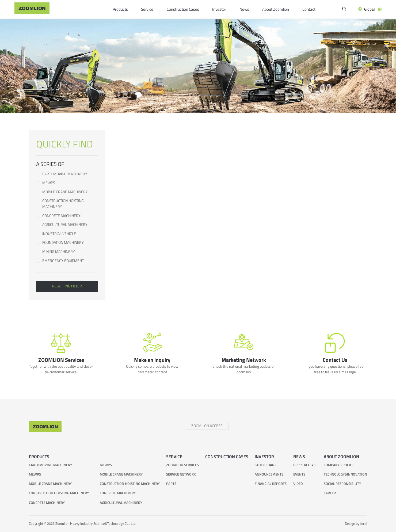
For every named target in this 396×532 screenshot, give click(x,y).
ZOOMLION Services (182, 465)
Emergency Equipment (67, 261)
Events (299, 475)
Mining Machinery (67, 252)
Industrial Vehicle (67, 234)
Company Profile (339, 465)
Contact (309, 9)
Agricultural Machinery (67, 225)
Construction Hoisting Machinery (67, 204)
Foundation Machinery (67, 243)
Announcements (269, 475)
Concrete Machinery (67, 216)
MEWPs (67, 183)
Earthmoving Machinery (67, 174)
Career (330, 493)
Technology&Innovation (345, 475)
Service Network (181, 475)
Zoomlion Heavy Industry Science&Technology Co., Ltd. (96, 524)
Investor (219, 9)
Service (147, 9)
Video (298, 484)
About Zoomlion (276, 9)
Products (120, 9)
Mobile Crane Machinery (67, 192)
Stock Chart (265, 465)
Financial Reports (271, 484)
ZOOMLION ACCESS (207, 426)
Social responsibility (342, 484)
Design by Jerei (356, 524)
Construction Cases (183, 9)
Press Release (305, 465)
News (244, 9)
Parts (171, 484)
